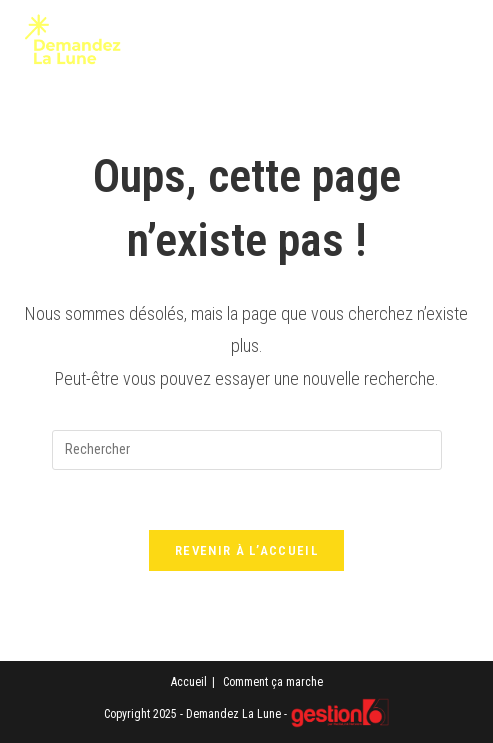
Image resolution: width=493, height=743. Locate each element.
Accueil (189, 682)
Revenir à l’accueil (246, 550)
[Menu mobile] (443, 47)
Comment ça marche (273, 682)
